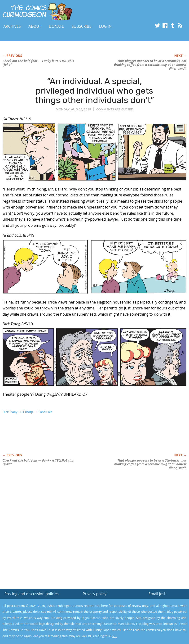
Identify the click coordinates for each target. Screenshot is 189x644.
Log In (105, 26)
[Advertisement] (58, 439)
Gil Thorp (27, 412)
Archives (12, 26)
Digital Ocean (91, 618)
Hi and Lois (44, 412)
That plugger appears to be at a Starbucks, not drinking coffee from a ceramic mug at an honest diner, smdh (150, 65)
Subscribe (81, 26)
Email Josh (158, 594)
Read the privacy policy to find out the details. (147, 614)
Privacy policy (94, 594)
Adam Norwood (26, 624)
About (35, 26)
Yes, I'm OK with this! (149, 626)
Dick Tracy (10, 412)
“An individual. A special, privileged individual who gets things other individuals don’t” (94, 91)
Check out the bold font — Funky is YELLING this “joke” (38, 63)
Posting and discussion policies (31, 594)
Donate (56, 26)
